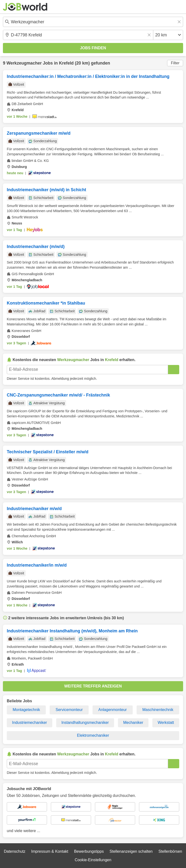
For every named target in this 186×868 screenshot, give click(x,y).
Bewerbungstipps (89, 851)
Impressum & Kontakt (50, 851)
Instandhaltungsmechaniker (85, 723)
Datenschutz (15, 851)
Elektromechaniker (93, 735)
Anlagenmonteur (112, 710)
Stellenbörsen (170, 851)
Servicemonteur (69, 710)
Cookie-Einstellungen (93, 860)
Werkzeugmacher (24, 63)
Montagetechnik (26, 710)
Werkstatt (166, 723)
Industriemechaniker (30, 723)
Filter (175, 63)
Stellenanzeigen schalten (131, 851)
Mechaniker (133, 723)
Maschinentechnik (158, 710)
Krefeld (66, 63)
